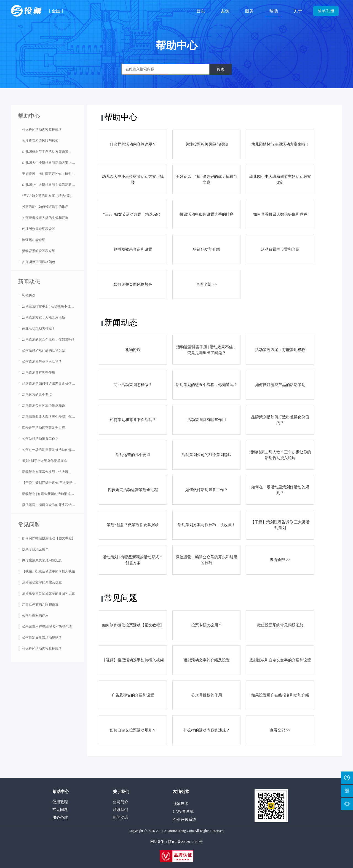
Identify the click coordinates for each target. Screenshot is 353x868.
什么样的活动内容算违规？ (42, 130)
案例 (225, 11)
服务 (249, 11)
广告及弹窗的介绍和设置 (40, 604)
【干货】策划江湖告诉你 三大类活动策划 (52, 483)
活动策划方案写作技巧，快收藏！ (47, 472)
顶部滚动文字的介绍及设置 (42, 582)
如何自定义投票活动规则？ (42, 637)
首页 (201, 11)
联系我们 (121, 810)
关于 (298, 11)
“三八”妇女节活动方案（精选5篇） (48, 196)
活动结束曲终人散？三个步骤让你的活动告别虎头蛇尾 (53, 417)
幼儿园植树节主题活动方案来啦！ (47, 152)
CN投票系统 (183, 814)
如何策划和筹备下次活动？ (42, 361)
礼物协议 (29, 295)
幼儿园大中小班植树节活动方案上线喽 (50, 163)
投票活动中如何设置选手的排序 (45, 207)
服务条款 (60, 817)
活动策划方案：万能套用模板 (44, 317)
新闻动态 (29, 282)
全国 (56, 11)
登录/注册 (326, 11)
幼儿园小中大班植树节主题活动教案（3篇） (53, 185)
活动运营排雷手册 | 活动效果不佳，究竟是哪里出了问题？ (53, 306)
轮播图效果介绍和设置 (39, 229)
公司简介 (121, 802)
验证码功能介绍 (34, 240)
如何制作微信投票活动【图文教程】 (49, 538)
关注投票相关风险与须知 (40, 141)
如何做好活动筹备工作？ (40, 439)
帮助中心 (29, 116)
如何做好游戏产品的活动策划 (44, 350)
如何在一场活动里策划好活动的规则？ (50, 450)
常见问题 (29, 524)
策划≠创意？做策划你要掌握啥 (45, 461)
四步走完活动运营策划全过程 (44, 428)
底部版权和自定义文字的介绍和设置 (49, 593)
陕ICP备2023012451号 (185, 842)
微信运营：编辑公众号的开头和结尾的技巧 (53, 505)
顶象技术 (181, 806)
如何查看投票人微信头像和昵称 (45, 218)
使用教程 (60, 802)
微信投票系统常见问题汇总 (42, 560)
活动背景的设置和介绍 (39, 251)
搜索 (221, 69)
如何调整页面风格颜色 (39, 262)
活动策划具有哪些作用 (39, 373)
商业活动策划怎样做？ (39, 328)
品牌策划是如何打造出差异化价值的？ (50, 384)
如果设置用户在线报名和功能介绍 (47, 626)
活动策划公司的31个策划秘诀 (44, 406)
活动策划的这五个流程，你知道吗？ (49, 339)
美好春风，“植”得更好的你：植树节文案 (52, 174)
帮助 (274, 11)
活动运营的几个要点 (37, 395)
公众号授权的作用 (35, 615)
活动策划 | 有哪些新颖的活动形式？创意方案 (53, 494)
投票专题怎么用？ (35, 549)
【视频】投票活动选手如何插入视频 (49, 571)
